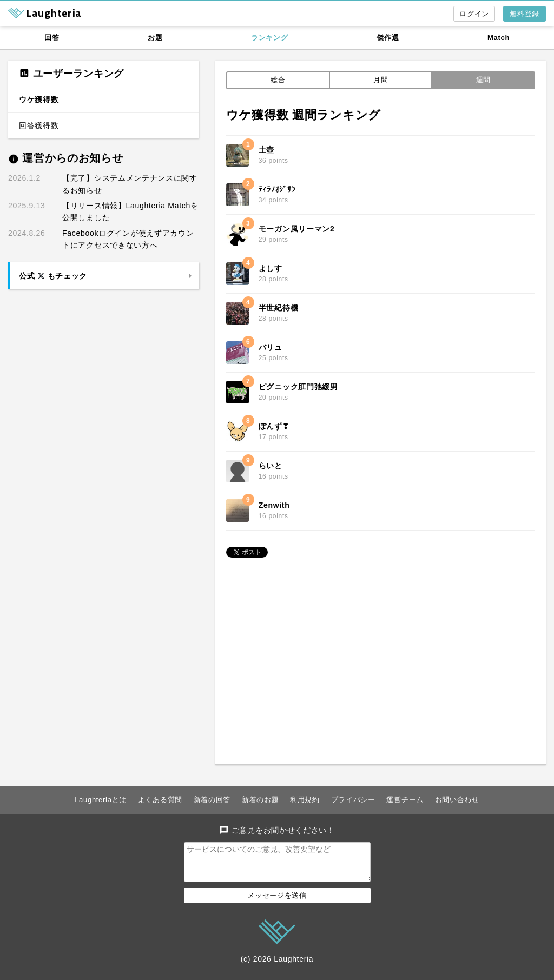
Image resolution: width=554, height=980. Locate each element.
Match (499, 38)
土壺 (266, 150)
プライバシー (353, 800)
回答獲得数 (39, 125)
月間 (381, 80)
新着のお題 (260, 800)
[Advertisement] (381, 656)
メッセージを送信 (277, 902)
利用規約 (305, 800)
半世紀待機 (279, 308)
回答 (52, 38)
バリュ (271, 347)
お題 (155, 38)
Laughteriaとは (101, 800)
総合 (278, 80)
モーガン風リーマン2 (297, 229)
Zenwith (274, 505)
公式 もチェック (53, 276)
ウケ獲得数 (39, 100)
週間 (483, 80)
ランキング (270, 38)
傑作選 (388, 38)
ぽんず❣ (274, 426)
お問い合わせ (457, 800)
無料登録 (525, 14)
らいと (271, 466)
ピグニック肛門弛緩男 (298, 387)
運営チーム (405, 800)
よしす (271, 268)
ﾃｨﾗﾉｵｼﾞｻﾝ (277, 189)
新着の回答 (212, 800)
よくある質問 (160, 800)
